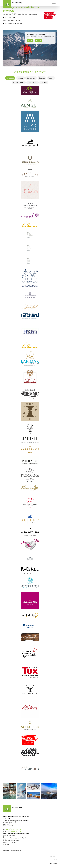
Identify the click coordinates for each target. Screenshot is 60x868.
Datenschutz (53, 863)
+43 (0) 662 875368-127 (14, 829)
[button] (54, 3)
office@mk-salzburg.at (15, 831)
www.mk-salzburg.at (16, 851)
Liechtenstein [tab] (32, 83)
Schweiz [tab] (20, 78)
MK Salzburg (17, 3)
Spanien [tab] (42, 78)
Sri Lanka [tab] (44, 83)
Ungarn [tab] (51, 78)
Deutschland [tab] (31, 78)
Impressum (53, 856)
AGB (56, 860)
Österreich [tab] (10, 78)
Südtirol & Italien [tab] (19, 83)
